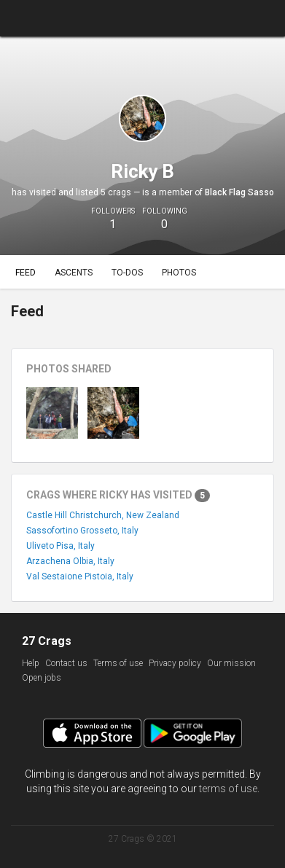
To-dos (127, 273)
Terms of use (118, 663)
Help (31, 663)
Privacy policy (175, 663)
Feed (26, 273)
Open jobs (42, 678)
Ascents (74, 273)
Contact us (66, 663)
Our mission (231, 663)
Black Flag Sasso (239, 192)
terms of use (228, 789)
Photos (179, 273)
